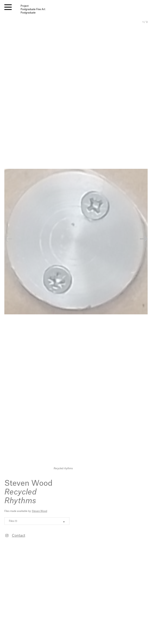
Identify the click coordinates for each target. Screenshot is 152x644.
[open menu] (8, 7)
